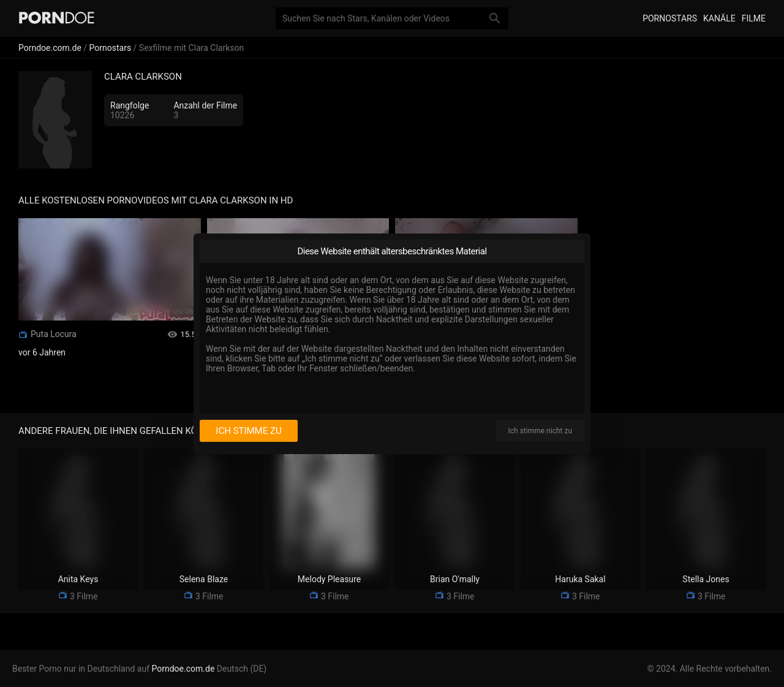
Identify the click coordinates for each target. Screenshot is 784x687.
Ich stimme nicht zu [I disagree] (540, 431)
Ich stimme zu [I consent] (248, 431)
